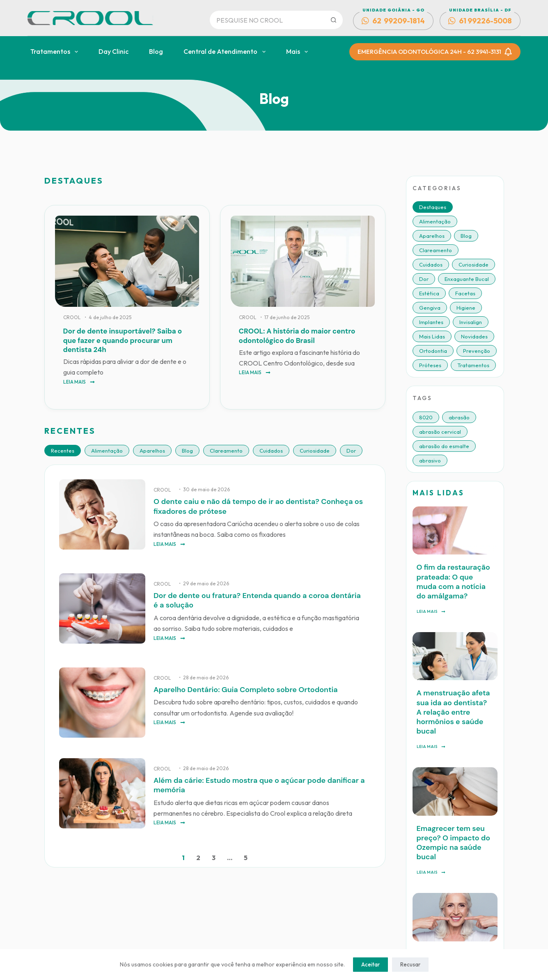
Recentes (63, 451)
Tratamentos (56, 52)
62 (393, 21)
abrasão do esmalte (444, 446)
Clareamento (226, 451)
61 (480, 21)
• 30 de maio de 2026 (204, 489)
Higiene (466, 308)
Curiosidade (315, 451)
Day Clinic (113, 51)
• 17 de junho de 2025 (285, 317)
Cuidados (271, 451)
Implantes (431, 322)
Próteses (430, 365)
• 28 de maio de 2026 (204, 675)
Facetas (465, 293)
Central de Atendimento (226, 52)
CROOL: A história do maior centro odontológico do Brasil (297, 336)
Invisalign (471, 322)
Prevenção (477, 351)
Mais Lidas (432, 336)
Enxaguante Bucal (467, 279)
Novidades (474, 336)
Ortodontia (433, 351)
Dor (351, 451)
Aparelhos (152, 451)
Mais (299, 52)
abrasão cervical (440, 432)
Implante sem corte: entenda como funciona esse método (449, 883)
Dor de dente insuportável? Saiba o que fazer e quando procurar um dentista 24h (123, 340)
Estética (429, 293)
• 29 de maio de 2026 (204, 583)
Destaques (433, 207)
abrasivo (430, 460)
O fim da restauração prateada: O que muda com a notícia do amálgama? (454, 567)
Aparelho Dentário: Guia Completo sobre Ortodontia (241, 688)
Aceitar (370, 964)
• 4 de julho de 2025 (108, 317)
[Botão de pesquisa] (334, 20)
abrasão (459, 417)
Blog (156, 51)
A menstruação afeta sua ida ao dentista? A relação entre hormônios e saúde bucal (453, 674)
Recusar (410, 964)
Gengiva (430, 308)
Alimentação (107, 451)
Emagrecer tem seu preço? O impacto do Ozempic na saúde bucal (454, 780)
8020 (426, 417)
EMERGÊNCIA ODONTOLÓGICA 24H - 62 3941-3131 (435, 52)
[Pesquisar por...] (267, 20)
